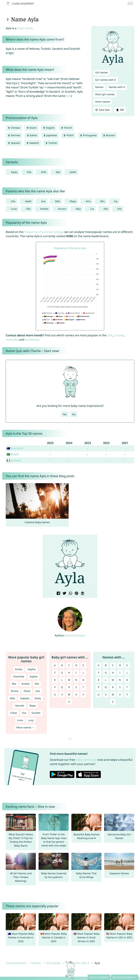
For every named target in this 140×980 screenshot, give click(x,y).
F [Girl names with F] (55, 673)
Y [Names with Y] (127, 694)
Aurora (62, 209)
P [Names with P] (99, 687)
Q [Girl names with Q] (62, 687)
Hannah (20, 706)
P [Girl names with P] (55, 687)
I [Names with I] (120, 673)
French (66, 128)
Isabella (25, 698)
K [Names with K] (99, 680)
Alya (78, 209)
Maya (73, 201)
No (74, 414)
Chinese (14, 128)
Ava (43, 201)
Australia (12, 339)
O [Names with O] (127, 680)
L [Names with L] (106, 680)
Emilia (19, 669)
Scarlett (36, 713)
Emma (15, 691)
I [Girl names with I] (76, 673)
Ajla (58, 172)
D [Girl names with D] (76, 665)
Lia (92, 209)
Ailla (44, 172)
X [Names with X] (120, 694)
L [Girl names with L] (62, 680)
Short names (103, 102)
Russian (109, 135)
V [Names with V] (106, 694)
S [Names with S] (120, 687)
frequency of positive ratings (43, 232)
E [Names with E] (127, 665)
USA (110, 335)
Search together (99, 977)
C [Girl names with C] (69, 665)
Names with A (117, 87)
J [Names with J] (127, 673)
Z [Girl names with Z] (69, 702)
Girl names (102, 72)
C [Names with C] (113, 665)
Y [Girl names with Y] (83, 694)
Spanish (14, 143)
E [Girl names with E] (83, 665)
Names (99, 87)
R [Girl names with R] (69, 687)
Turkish (51, 143)
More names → (25, 727)
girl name (26, 28)
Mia (102, 201)
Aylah (73, 172)
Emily (38, 698)
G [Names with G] (106, 673)
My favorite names (124, 977)
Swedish (33, 143)
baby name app (86, 760)
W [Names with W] (113, 694)
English (49, 128)
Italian (32, 135)
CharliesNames (16, 963)
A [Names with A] (99, 665)
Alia (106, 209)
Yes (65, 414)
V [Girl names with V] (62, 694)
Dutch (31, 128)
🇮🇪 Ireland (14, 460)
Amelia (44, 209)
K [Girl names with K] (55, 680)
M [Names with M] (113, 680)
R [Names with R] (113, 687)
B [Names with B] (106, 665)
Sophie (33, 676)
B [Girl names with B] (62, 665)
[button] (47, 563)
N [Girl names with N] (76, 680)
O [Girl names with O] (83, 680)
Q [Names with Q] (106, 687)
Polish (68, 135)
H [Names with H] (113, 673)
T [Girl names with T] (83, 687)
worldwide (32, 339)
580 (120, 110)
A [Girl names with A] (55, 665)
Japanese (50, 135)
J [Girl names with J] (83, 673)
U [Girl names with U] (55, 694)
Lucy (31, 720)
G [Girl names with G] (62, 673)
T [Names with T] (127, 687)
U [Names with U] (99, 694)
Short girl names (105, 94)
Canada (119, 335)
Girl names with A (106, 80)
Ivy (116, 201)
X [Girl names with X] (76, 694)
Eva (24, 713)
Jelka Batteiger (75, 635)
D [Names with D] (120, 665)
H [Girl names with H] (69, 673)
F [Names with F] (99, 673)
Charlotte (19, 676)
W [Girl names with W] (69, 694)
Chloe (13, 713)
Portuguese (88, 135)
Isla (119, 209)
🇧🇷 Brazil (13, 454)
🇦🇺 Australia (15, 448)
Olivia (27, 691)
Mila (58, 201)
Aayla (14, 172)
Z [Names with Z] (113, 702)
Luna (14, 209)
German (14, 135)
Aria (88, 201)
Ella (28, 209)
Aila (68, 96)
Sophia (32, 669)
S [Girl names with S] (76, 687)
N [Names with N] (120, 680)
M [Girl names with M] (69, 680)
